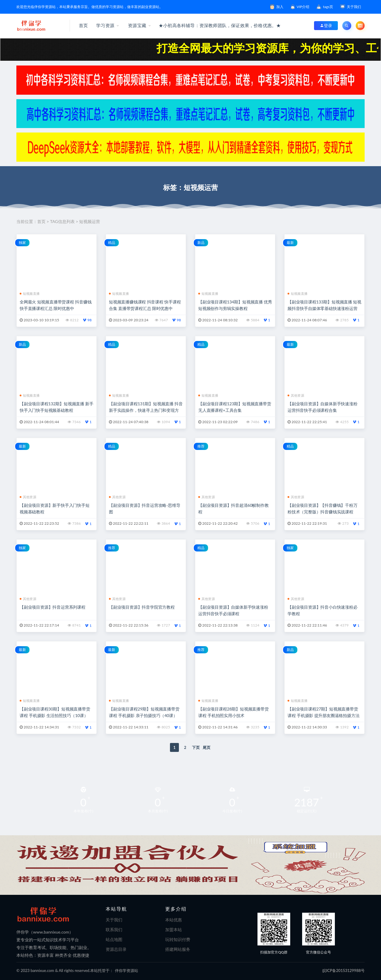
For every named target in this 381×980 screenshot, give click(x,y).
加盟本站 (174, 930)
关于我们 (114, 920)
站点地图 (114, 939)
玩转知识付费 (178, 939)
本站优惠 (174, 920)
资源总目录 (116, 949)
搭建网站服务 (178, 949)
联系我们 (114, 930)
